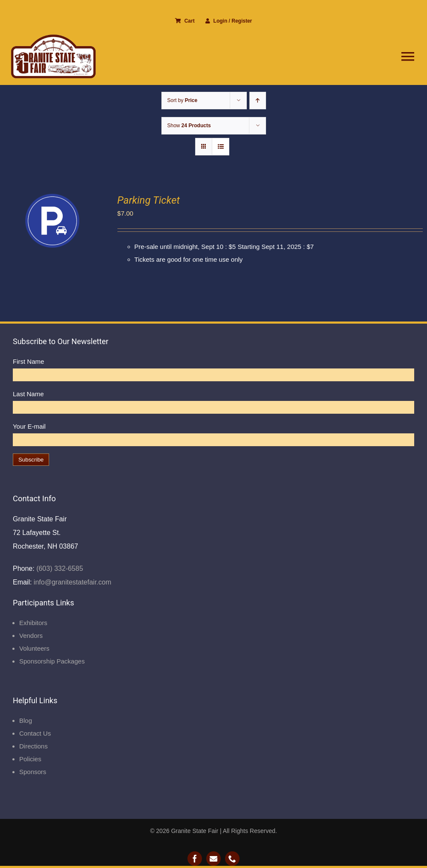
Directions (34, 746)
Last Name (28, 394)
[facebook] (195, 859)
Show (189, 126)
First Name (28, 361)
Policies (30, 759)
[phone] (232, 859)
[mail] (213, 859)
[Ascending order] (258, 101)
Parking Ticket (149, 200)
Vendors (31, 636)
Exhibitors (33, 623)
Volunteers (34, 648)
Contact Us (35, 733)
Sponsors (33, 772)
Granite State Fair (195, 831)
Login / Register (229, 21)
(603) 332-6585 (59, 568)
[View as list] (221, 147)
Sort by (183, 100)
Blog (26, 720)
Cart (185, 21)
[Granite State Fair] (53, 37)
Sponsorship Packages (52, 661)
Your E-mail (29, 426)
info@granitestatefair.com (71, 582)
